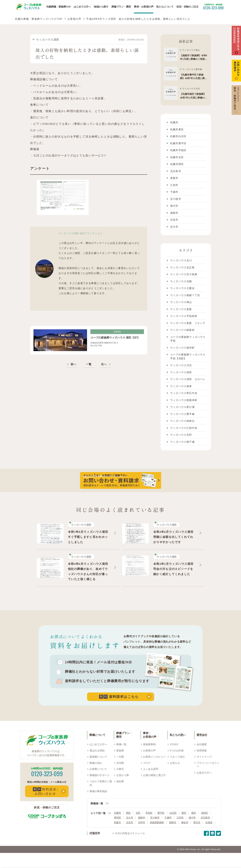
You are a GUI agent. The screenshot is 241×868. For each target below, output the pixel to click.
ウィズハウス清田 (48, 40)
